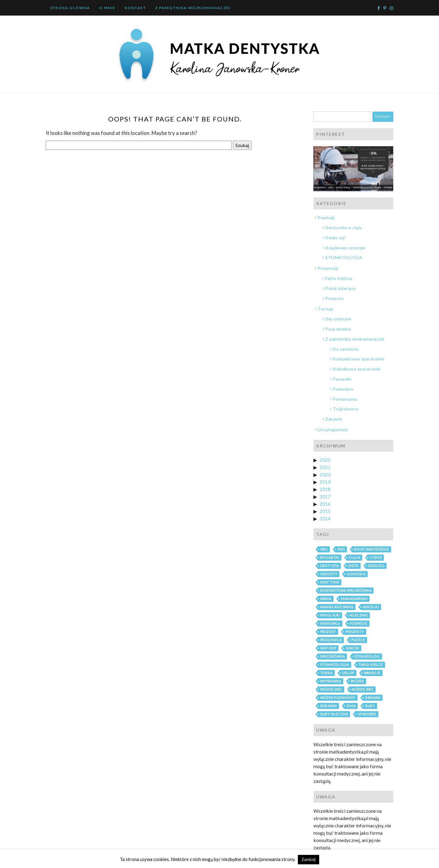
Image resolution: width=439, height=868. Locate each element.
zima (351, 706)
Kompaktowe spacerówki (359, 359)
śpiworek (367, 714)
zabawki (329, 706)
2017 (325, 496)
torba (326, 673)
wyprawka (331, 681)
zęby (370, 706)
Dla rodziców (338, 319)
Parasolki (342, 379)
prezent (328, 632)
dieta (353, 566)
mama (326, 599)
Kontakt (135, 8)
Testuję (325, 309)
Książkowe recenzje (345, 248)
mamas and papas (337, 607)
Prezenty (335, 298)
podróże (359, 623)
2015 (325, 511)
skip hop (328, 648)
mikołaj (371, 607)
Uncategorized (333, 430)
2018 (325, 489)
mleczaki (359, 615)
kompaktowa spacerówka (346, 590)
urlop (348, 673)
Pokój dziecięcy (341, 288)
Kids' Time (330, 582)
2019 (325, 482)
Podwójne (343, 389)
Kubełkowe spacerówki (357, 369)
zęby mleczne (334, 714)
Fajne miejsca (339, 278)
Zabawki (334, 419)
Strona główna (70, 8)
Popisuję (326, 217)
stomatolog (367, 656)
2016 (325, 504)
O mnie (107, 8)
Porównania (345, 399)
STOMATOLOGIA (344, 257)
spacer (352, 648)
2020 (325, 474)
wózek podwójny (338, 698)
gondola (356, 574)
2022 (325, 460)
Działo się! (336, 238)
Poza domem (338, 329)
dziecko (376, 566)
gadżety (329, 574)
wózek (357, 681)
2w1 (324, 549)
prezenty (355, 632)
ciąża (354, 557)
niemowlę (330, 623)
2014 (325, 518)
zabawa (373, 698)
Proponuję (328, 268)
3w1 (341, 549)
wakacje (372, 673)
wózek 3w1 (362, 689)
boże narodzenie (371, 549)
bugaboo (330, 557)
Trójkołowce (346, 409)
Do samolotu (346, 349)
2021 (325, 467)
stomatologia (335, 665)
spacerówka (332, 656)
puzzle (358, 640)
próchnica (331, 640)
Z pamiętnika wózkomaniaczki (193, 8)
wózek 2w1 (331, 689)
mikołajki (330, 615)
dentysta (329, 566)
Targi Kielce (371, 665)
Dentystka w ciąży (344, 228)
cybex (376, 557)
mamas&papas (354, 599)
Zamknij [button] (309, 859)
